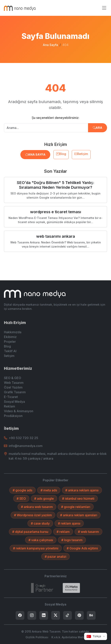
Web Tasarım (14, 383)
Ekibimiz (10, 337)
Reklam (9, 406)
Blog (61, 154)
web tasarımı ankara (56, 236)
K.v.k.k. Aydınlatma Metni (69, 637)
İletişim (81, 154)
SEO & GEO (13, 378)
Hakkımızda (13, 332)
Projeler (10, 342)
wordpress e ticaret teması (56, 212)
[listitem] (20, 615)
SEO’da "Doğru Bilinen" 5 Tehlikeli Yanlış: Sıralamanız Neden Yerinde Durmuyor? (56, 185)
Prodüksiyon (13, 416)
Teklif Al (10, 351)
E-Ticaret (11, 397)
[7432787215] (42, 588)
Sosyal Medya (14, 402)
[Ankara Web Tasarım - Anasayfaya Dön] (20, 8)
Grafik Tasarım (15, 392)
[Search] (71, 588)
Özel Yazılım (13, 387)
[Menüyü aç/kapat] (104, 8)
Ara (98, 128)
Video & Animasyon (19, 411)
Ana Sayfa (50, 45)
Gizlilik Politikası (37, 637)
